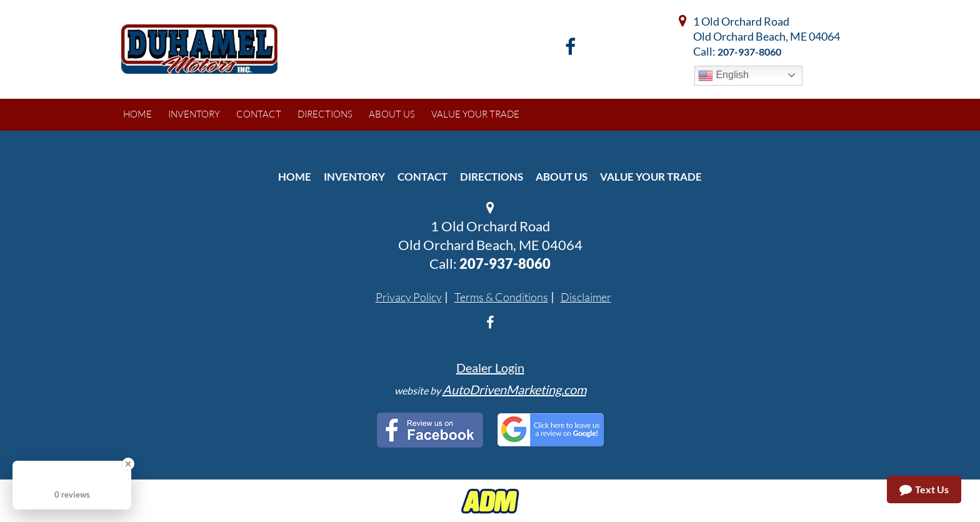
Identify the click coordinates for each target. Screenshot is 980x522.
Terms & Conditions (501, 297)
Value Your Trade (651, 177)
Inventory (354, 177)
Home (295, 177)
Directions (492, 177)
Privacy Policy (409, 297)
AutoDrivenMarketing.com (514, 389)
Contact (422, 177)
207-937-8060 (749, 52)
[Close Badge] (128, 464)
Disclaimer (586, 297)
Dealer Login (490, 368)
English (723, 76)
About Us (562, 177)
